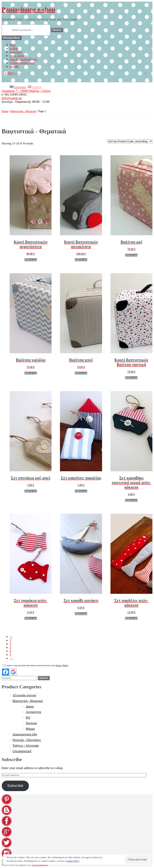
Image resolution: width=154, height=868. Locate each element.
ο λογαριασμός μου (22, 63)
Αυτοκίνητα (33, 712)
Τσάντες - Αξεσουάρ (26, 746)
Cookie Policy (73, 861)
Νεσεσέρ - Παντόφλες (27, 740)
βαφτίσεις (16, 52)
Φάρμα (30, 729)
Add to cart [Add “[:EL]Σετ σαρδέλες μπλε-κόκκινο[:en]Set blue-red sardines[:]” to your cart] (131, 618)
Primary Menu (12, 38)
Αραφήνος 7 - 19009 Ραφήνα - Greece (26, 91)
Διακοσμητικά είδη (25, 734)
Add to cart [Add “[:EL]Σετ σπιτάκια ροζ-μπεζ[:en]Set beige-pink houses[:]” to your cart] (31, 491)
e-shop (14, 48)
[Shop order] (130, 141)
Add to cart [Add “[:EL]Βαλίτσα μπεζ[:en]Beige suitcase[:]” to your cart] (81, 373)
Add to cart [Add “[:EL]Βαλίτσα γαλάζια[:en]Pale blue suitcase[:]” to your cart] (31, 373)
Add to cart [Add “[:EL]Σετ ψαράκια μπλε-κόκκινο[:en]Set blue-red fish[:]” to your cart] (31, 618)
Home (5, 111)
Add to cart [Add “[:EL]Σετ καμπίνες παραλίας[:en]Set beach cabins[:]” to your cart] (81, 491)
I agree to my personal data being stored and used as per (35, 665)
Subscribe (15, 786)
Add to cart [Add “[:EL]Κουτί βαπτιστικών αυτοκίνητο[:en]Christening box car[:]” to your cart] (81, 260)
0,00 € (13, 73)
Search (57, 30)
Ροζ (28, 717)
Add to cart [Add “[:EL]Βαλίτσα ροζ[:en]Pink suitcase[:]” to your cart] (131, 255)
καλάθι (14, 66)
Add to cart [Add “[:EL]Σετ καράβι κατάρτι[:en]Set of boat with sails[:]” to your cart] (81, 614)
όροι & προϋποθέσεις (23, 59)
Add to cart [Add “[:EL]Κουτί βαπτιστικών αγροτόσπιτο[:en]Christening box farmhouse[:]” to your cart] (31, 260)
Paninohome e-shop (28, 9)
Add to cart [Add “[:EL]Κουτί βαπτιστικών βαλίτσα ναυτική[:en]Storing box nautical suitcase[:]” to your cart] (131, 378)
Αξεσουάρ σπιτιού (24, 695)
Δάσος (30, 706)
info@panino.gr (12, 98)
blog (12, 45)
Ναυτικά (31, 723)
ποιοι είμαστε (18, 56)
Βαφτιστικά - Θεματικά (23, 111)
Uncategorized (22, 751)
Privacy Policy (62, 665)
